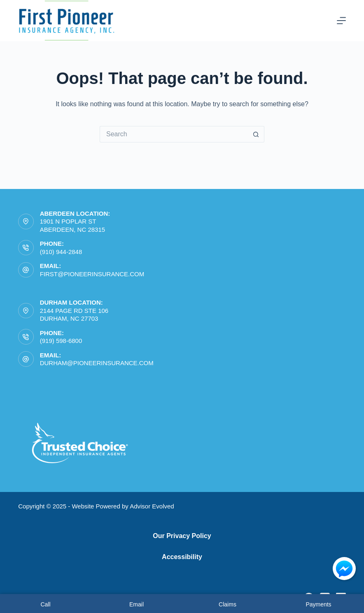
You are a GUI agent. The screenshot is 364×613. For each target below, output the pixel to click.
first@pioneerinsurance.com (92, 274)
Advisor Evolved (152, 506)
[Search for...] (174, 134)
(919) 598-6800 (61, 341)
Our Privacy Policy (182, 536)
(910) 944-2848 (61, 252)
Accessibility (182, 557)
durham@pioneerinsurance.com (97, 363)
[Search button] (256, 134)
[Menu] (341, 21)
